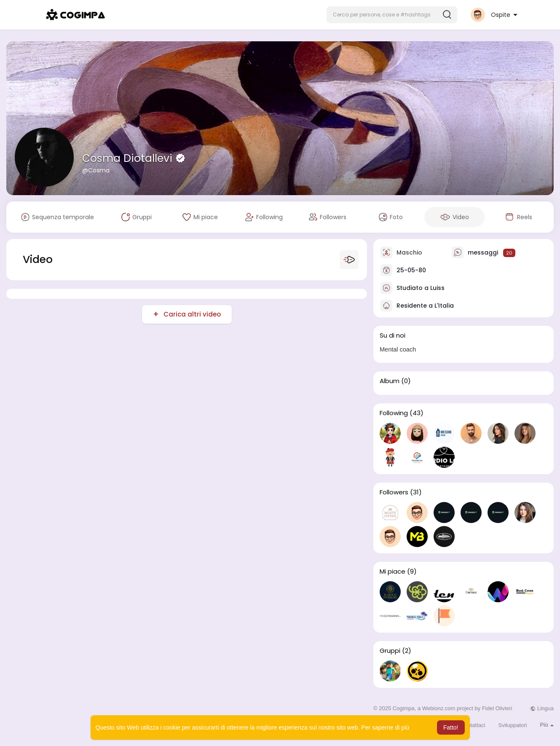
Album (390, 381)
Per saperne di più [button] (385, 727)
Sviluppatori (513, 725)
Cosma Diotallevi (129, 158)
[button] (392, 15)
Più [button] (547, 725)
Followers (394, 492)
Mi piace (393, 572)
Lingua (542, 708)
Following (394, 413)
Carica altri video (191, 314)
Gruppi (390, 651)
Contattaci (473, 725)
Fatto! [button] (451, 727)
